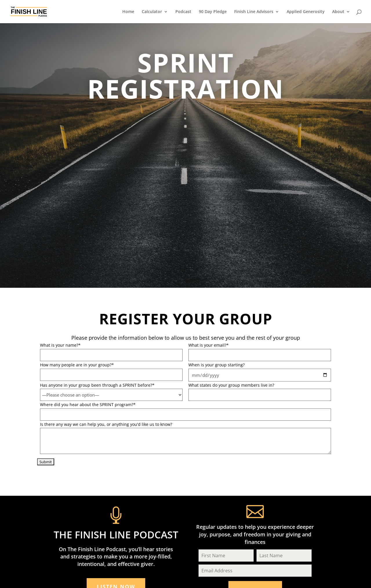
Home (128, 12)
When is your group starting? (217, 365)
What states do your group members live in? (231, 385)
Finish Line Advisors (254, 12)
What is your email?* (209, 345)
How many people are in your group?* (77, 365)
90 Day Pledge (213, 12)
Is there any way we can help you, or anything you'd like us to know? (106, 424)
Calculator (152, 12)
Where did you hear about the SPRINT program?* (88, 405)
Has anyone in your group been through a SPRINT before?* (97, 385)
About (338, 12)
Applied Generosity (306, 12)
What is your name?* (60, 345)
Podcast (183, 12)
